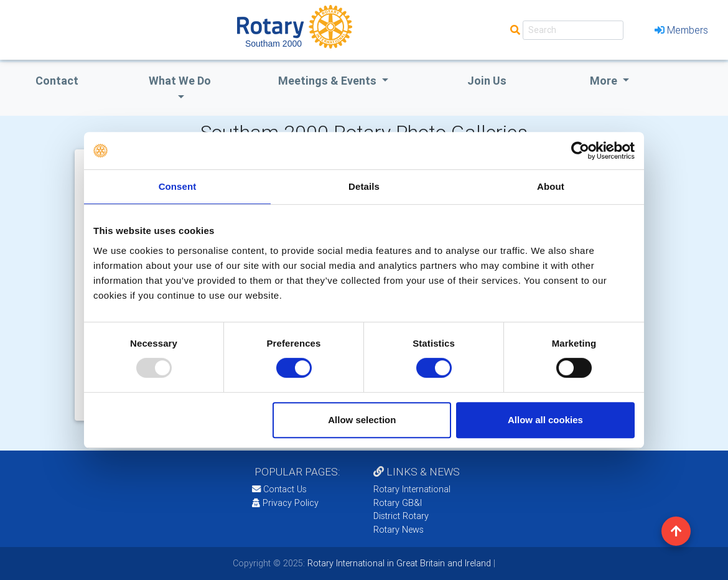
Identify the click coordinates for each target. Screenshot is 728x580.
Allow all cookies (545, 420)
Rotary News (399, 530)
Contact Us (279, 489)
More (605, 81)
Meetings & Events (329, 81)
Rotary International (412, 489)
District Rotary (401, 516)
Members (681, 30)
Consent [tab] (178, 186)
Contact (57, 81)
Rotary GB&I (398, 503)
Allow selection (362, 420)
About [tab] (551, 186)
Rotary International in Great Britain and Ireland (398, 563)
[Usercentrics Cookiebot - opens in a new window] (580, 151)
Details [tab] (364, 186)
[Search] (573, 30)
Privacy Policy (285, 503)
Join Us (487, 81)
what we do (180, 81)
